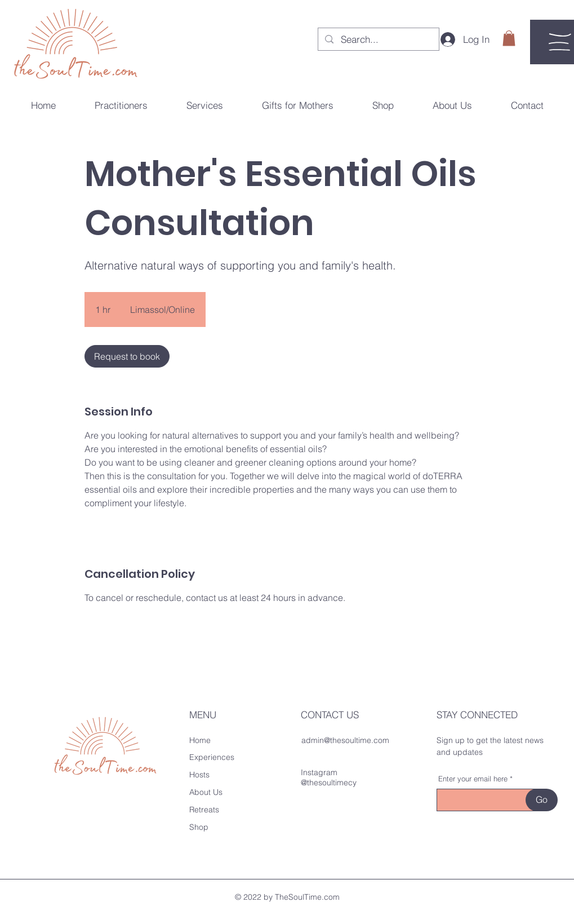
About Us (206, 792)
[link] (127, 356)
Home (200, 740)
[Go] (542, 800)
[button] (509, 38)
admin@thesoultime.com (345, 740)
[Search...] (378, 39)
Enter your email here (473, 779)
